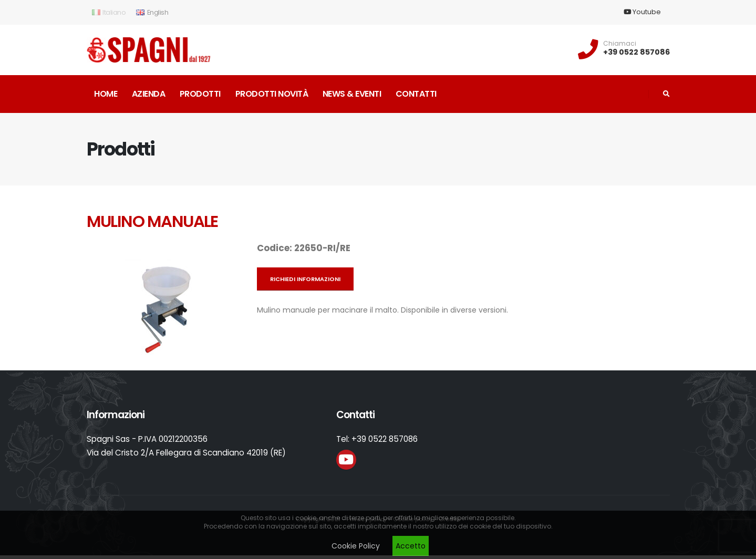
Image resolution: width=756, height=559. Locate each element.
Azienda (149, 94)
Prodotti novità (272, 94)
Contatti (416, 94)
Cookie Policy (356, 546)
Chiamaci (620, 44)
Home (106, 94)
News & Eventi (352, 94)
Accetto (411, 546)
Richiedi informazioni (305, 279)
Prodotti (200, 94)
